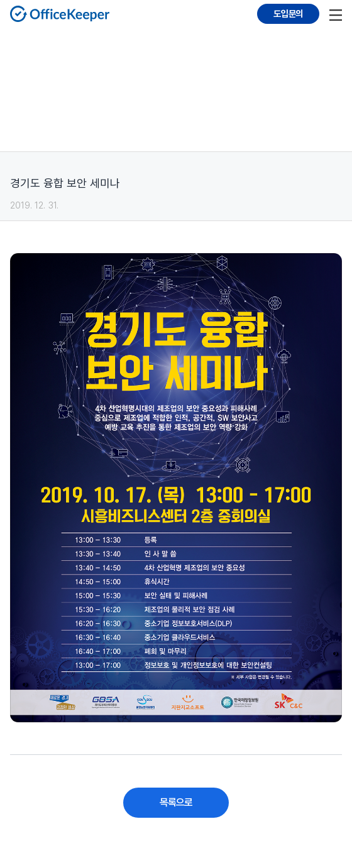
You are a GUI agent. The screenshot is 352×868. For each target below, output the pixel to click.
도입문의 (288, 14)
